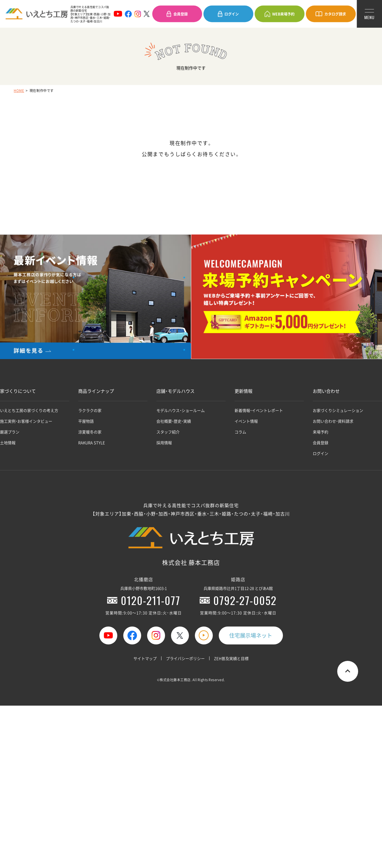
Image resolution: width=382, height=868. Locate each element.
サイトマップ (145, 658)
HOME (19, 90)
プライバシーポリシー (185, 658)
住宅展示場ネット (251, 635)
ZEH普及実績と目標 (231, 658)
